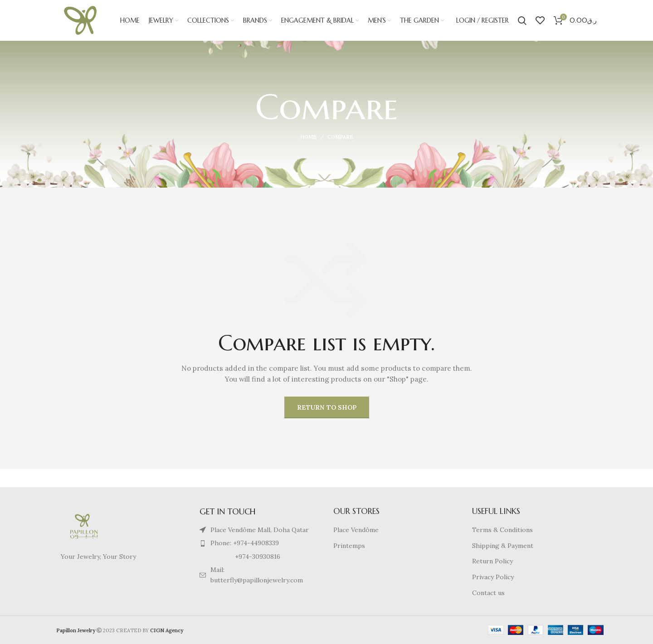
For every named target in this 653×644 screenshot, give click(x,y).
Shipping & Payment (503, 546)
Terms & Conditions (502, 530)
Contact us (488, 593)
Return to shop (327, 407)
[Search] (522, 20)
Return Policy (492, 561)
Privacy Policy (493, 577)
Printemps (349, 546)
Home (308, 137)
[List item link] (258, 543)
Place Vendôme (356, 530)
